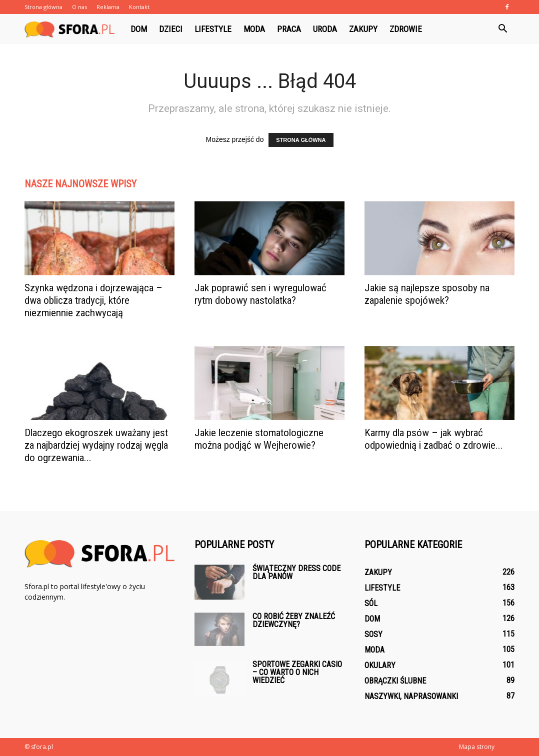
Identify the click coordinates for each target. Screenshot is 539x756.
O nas (79, 7)
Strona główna (43, 7)
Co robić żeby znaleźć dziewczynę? (294, 620)
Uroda (325, 29)
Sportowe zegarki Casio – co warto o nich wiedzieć (297, 672)
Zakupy (363, 29)
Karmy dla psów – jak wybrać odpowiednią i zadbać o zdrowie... (434, 439)
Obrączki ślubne (395, 681)
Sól (371, 603)
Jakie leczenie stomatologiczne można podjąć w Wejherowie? (259, 439)
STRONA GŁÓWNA (301, 140)
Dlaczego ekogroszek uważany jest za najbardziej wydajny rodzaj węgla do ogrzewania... (96, 445)
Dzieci (171, 29)
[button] (502, 29)
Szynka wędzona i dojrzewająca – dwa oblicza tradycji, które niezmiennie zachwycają (93, 300)
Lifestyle (213, 29)
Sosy (373, 634)
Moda (254, 29)
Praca (289, 29)
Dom (139, 29)
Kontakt (139, 7)
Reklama (108, 7)
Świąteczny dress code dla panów (296, 572)
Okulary (380, 665)
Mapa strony (477, 747)
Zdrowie (406, 29)
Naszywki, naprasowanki (411, 696)
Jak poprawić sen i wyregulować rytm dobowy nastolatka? (260, 294)
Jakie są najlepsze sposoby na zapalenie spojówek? (427, 294)
